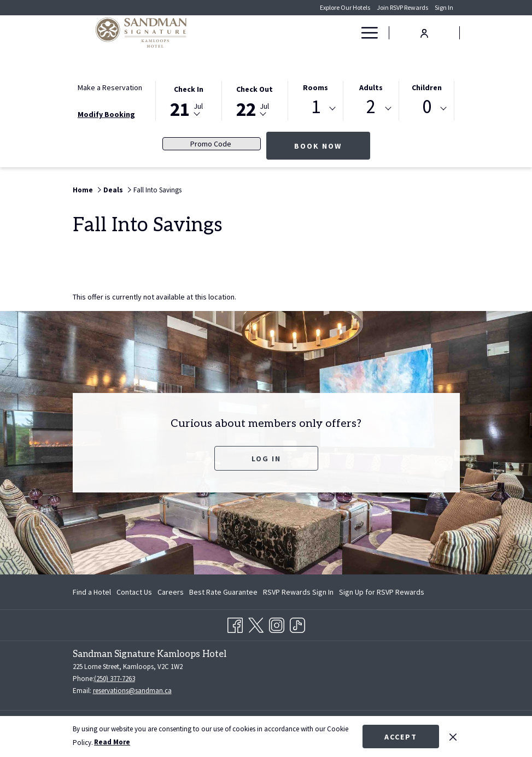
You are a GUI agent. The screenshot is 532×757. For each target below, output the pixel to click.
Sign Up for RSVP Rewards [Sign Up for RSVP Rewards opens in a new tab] (382, 594)
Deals (113, 190)
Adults (371, 87)
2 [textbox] (371, 107)
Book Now (332, 146)
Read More (112, 742)
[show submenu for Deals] (348, 33)
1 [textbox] (316, 107)
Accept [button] (401, 737)
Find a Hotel (92, 592)
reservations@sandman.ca (132, 691)
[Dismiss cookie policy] (453, 736)
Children (427, 87)
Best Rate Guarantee (223, 592)
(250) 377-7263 (115, 679)
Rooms (315, 87)
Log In (266, 459)
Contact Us (134, 592)
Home (83, 190)
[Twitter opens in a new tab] (256, 624)
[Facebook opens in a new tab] (235, 624)
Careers (171, 592)
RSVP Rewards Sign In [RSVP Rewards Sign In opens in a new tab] (298, 594)
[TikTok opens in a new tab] (297, 624)
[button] (189, 100)
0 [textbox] (427, 107)
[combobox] (316, 109)
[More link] (366, 33)
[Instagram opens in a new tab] (277, 624)
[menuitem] (285, 33)
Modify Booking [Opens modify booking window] (106, 114)
